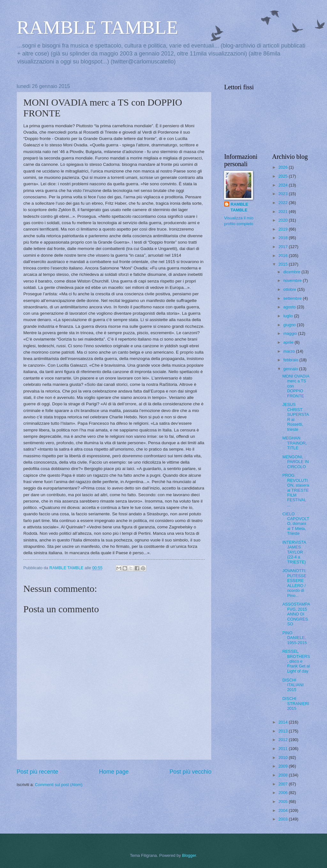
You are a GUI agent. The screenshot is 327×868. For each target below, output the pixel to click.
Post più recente (37, 772)
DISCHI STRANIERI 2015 (296, 703)
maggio (291, 333)
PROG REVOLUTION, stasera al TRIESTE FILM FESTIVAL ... (296, 490)
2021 (284, 212)
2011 (284, 749)
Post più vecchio (190, 772)
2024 (284, 185)
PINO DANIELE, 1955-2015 (295, 638)
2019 (284, 229)
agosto (290, 307)
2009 (284, 766)
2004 (284, 810)
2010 (284, 758)
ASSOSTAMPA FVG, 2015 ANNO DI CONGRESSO (296, 614)
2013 (284, 731)
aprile (289, 342)
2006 (284, 793)
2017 (284, 247)
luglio (289, 316)
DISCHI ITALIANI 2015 (293, 685)
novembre (293, 280)
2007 (284, 784)
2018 (284, 238)
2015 (284, 264)
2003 (284, 819)
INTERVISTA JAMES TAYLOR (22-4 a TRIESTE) (294, 552)
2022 (284, 203)
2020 (284, 220)
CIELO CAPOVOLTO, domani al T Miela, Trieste (296, 524)
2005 (284, 802)
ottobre (290, 289)
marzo (289, 351)
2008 (284, 775)
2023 (284, 194)
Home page (114, 772)
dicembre (292, 272)
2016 (284, 256)
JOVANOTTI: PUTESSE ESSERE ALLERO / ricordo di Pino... (294, 583)
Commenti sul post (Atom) (59, 785)
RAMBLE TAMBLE (97, 27)
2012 (284, 740)
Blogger (189, 855)
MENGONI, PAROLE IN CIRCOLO (296, 462)
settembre (293, 298)
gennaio (291, 369)
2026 (284, 167)
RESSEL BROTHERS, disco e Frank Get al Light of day (296, 661)
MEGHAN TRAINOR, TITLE (295, 443)
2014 (284, 722)
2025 (284, 176)
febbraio (291, 360)
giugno (290, 325)
